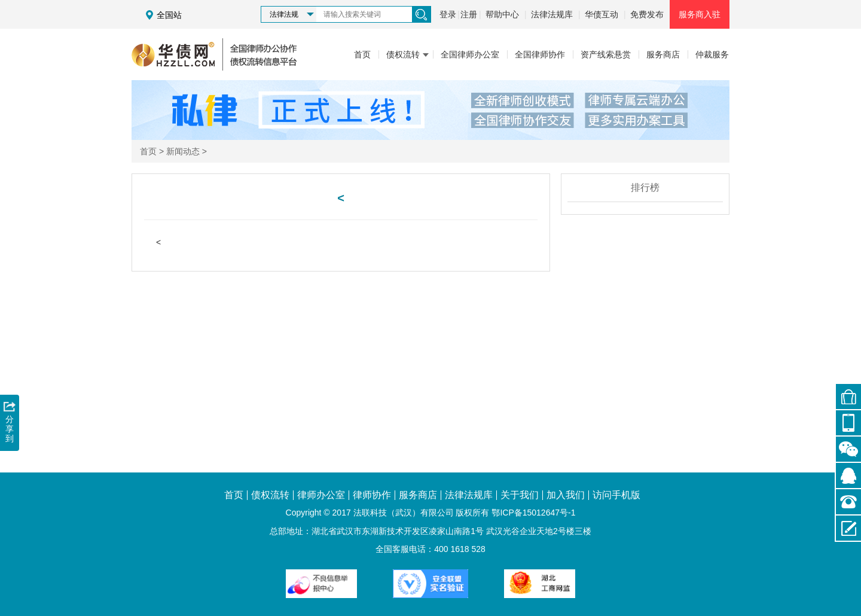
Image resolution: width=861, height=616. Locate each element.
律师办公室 (321, 495)
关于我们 (520, 495)
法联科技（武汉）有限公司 (404, 513)
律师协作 (372, 495)
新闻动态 (183, 151)
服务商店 (418, 495)
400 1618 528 (460, 549)
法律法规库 (552, 14)
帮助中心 (502, 14)
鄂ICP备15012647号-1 (533, 513)
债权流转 (270, 495)
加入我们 (566, 495)
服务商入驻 (700, 14)
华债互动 (602, 14)
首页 (148, 151)
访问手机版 (616, 495)
